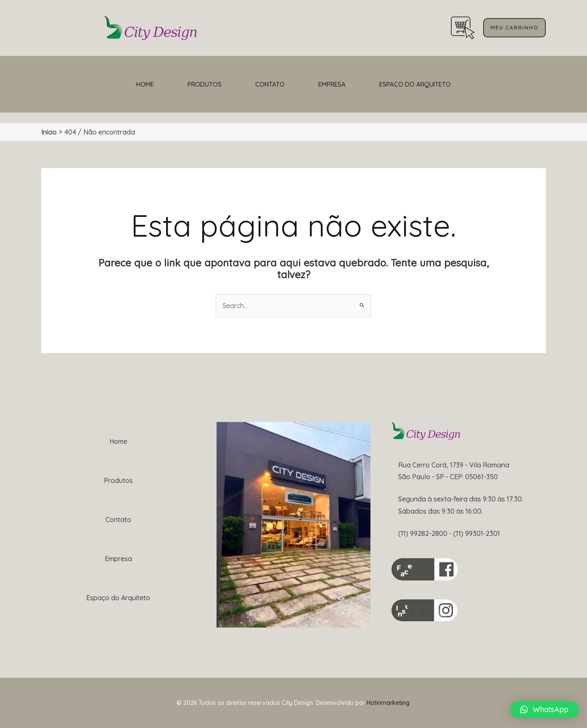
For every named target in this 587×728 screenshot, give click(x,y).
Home (145, 84)
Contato (270, 84)
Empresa (332, 84)
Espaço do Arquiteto (415, 84)
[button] (514, 28)
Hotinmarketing (388, 703)
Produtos (205, 84)
